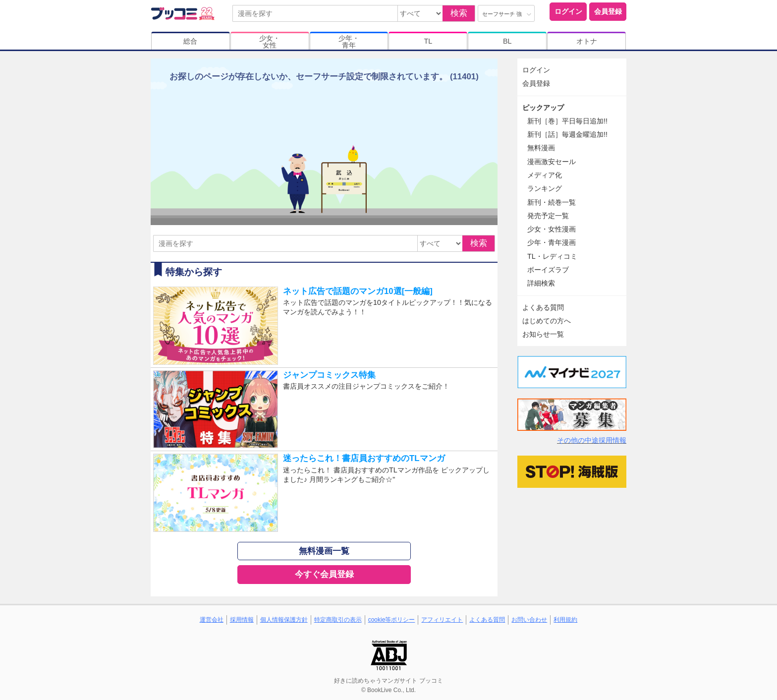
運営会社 (212, 620)
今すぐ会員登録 (324, 574)
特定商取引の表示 (338, 620)
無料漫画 (541, 148)
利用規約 (565, 620)
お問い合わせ (529, 620)
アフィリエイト (442, 620)
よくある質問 (543, 307)
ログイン (568, 11)
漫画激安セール (552, 162)
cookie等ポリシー (392, 620)
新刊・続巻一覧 (552, 202)
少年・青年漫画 (552, 242)
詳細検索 (541, 283)
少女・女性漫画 (552, 229)
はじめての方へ (547, 321)
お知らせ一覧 (543, 334)
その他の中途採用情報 (592, 440)
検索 (459, 13)
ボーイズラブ (548, 270)
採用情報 (242, 620)
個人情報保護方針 (284, 620)
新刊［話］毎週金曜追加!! (567, 134)
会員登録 (608, 11)
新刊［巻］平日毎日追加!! (567, 121)
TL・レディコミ (552, 256)
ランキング (545, 188)
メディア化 (545, 175)
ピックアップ (543, 108)
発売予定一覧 (548, 216)
